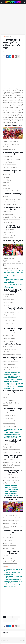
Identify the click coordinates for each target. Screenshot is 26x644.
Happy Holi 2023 (16, 617)
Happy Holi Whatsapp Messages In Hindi (14, 387)
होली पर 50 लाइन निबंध (11, 493)
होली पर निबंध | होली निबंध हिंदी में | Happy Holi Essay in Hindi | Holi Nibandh (14, 273)
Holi (7, 567)
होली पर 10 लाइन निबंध (11, 486)
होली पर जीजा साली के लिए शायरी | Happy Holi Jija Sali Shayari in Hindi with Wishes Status (14, 286)
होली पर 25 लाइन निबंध (11, 492)
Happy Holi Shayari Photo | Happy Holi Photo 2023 (14, 586)
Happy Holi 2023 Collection (9, 619)
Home (4, 37)
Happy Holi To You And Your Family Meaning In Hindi (14, 384)
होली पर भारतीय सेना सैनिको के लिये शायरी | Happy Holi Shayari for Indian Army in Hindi (14, 281)
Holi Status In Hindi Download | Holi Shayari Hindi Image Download (14, 430)
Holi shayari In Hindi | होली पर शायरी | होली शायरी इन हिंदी (14, 377)
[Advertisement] (13, 19)
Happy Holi (9, 37)
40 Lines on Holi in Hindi (12, 490)
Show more (21, 633)
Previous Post (5, 640)
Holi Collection (12, 621)
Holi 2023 (5, 621)
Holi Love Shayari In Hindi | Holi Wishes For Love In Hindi (14, 437)
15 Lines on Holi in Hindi (11, 495)
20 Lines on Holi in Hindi (12, 488)
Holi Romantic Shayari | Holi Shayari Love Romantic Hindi (14, 433)
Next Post (22, 640)
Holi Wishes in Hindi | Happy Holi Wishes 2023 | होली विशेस (14, 374)
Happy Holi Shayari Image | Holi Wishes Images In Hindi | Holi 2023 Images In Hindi (14, 581)
